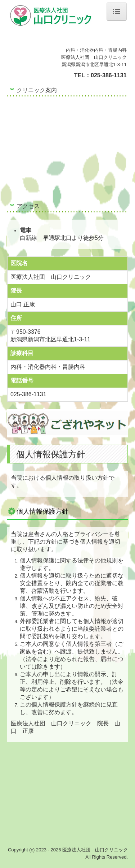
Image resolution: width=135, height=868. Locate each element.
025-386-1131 (109, 75)
